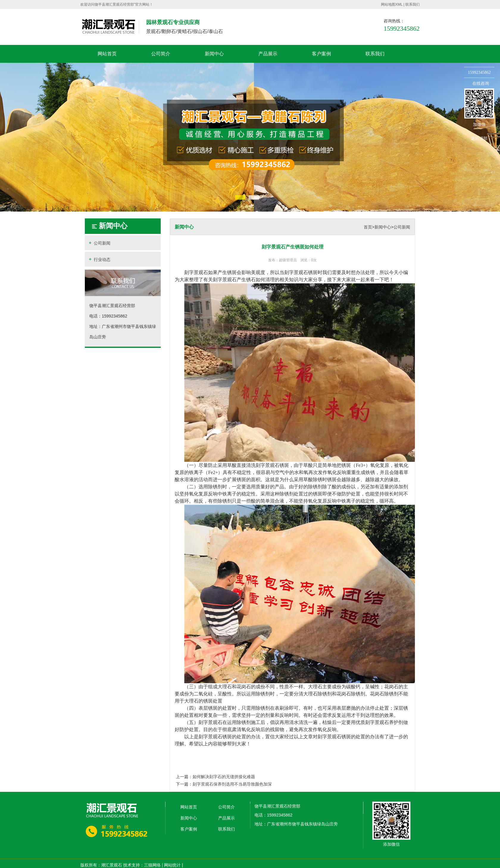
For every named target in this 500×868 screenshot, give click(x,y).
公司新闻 (99, 243)
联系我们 (412, 4)
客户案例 (321, 54)
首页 (368, 227)
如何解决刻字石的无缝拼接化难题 (224, 777)
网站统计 (172, 865)
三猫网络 (152, 865)
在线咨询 (481, 83)
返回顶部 (479, 138)
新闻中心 (214, 54)
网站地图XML (392, 4)
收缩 (456, 94)
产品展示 (268, 54)
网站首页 (107, 54)
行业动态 (99, 259)
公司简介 (161, 54)
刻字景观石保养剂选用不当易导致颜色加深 (232, 784)
